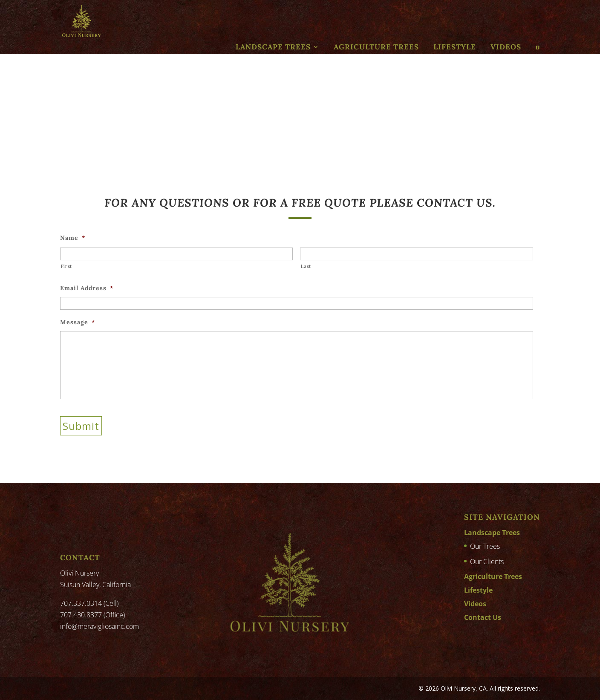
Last (306, 266)
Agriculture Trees (376, 47)
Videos (506, 47)
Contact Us (483, 617)
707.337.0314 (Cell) (89, 603)
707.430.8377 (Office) (92, 615)
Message (78, 322)
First (66, 266)
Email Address (87, 288)
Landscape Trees (273, 47)
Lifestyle (455, 47)
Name (73, 238)
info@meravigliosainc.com (100, 626)
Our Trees (485, 546)
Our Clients (487, 562)
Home (69, 117)
